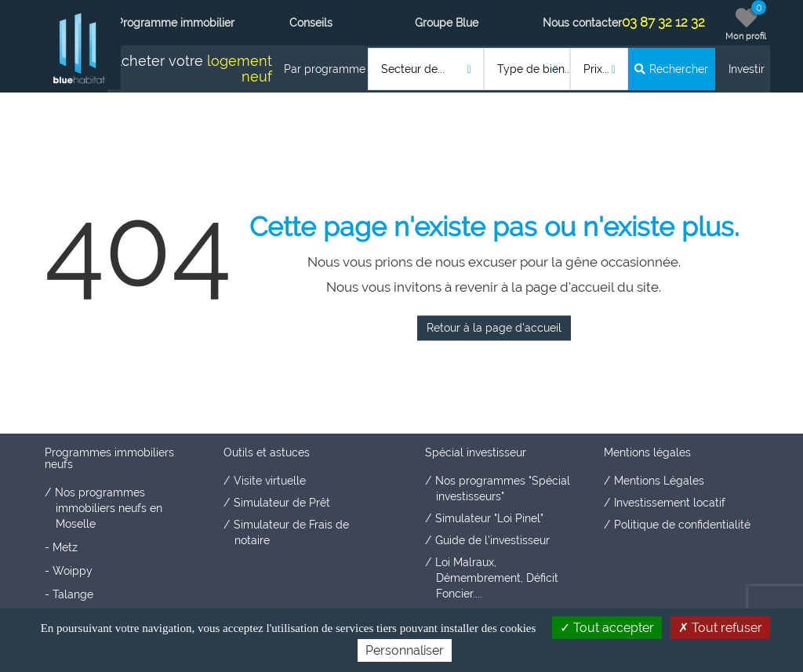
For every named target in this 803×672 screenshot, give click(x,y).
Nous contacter (582, 23)
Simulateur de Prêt (282, 503)
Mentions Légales (659, 481)
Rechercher (671, 69)
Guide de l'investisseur (492, 540)
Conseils (311, 23)
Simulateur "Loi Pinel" (489, 518)
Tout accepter (607, 628)
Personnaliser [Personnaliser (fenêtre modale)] (405, 650)
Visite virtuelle (270, 481)
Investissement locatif (670, 503)
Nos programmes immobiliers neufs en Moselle (109, 508)
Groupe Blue (447, 23)
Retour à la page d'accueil (494, 328)
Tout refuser (720, 628)
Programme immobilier (175, 23)
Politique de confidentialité (682, 525)
